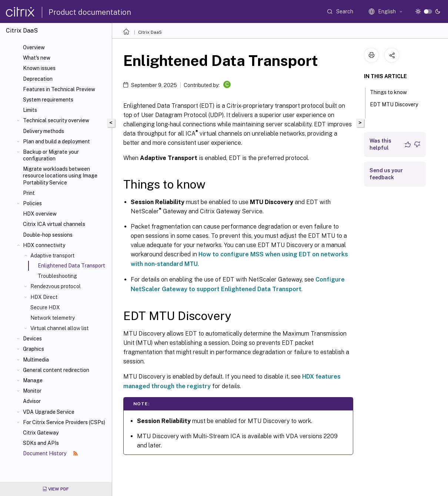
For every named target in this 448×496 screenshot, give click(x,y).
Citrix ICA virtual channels (54, 224)
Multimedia (36, 360)
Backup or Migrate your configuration (51, 155)
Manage (33, 380)
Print (29, 193)
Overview (34, 47)
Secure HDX (45, 307)
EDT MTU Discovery (394, 108)
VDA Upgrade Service (49, 412)
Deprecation (38, 79)
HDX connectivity (44, 245)
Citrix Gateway (41, 433)
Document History (50, 453)
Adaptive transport (52, 256)
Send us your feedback (386, 174)
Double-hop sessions (48, 235)
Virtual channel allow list (59, 328)
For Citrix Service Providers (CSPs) (64, 422)
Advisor (32, 401)
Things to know (392, 91)
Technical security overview (56, 120)
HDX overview (40, 214)
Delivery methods (44, 131)
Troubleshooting (57, 276)
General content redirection (56, 370)
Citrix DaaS (150, 32)
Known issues (39, 68)
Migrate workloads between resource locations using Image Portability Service (60, 176)
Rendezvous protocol (56, 286)
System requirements (48, 100)
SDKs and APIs (41, 443)
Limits (30, 110)
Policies (32, 203)
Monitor (32, 391)
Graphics (34, 349)
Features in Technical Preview (59, 89)
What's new (37, 58)
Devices (32, 339)
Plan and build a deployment (56, 142)
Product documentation (90, 12)
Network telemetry (53, 318)
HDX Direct (44, 297)
